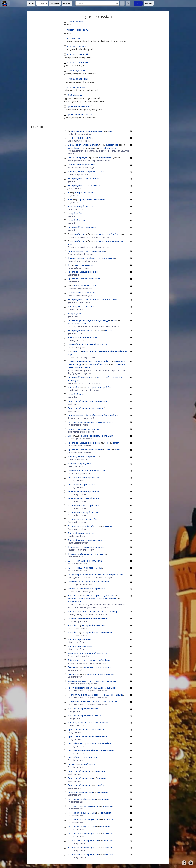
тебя (83, 145)
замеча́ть (88, 286)
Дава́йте (72, 674)
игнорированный (77, 79)
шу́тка (76, 380)
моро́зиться (74, 38)
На (69, 251)
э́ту (98, 582)
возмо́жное (88, 351)
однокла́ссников (76, 598)
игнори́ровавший (77, 54)
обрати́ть (76, 695)
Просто (71, 272)
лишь (70, 380)
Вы (69, 491)
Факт (70, 595)
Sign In (138, 3)
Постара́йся (73, 484)
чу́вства (89, 138)
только (108, 299)
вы (74, 158)
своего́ (104, 611)
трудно (80, 618)
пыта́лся (76, 286)
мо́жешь (78, 505)
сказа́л (108, 330)
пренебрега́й (77, 575)
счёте (70, 367)
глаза (96, 306)
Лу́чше (71, 429)
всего (123, 377)
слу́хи (114, 299)
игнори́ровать (75, 22)
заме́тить (91, 293)
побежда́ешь (109, 148)
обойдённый (74, 95)
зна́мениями (90, 575)
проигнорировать (94, 131)
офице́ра (89, 320)
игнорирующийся (77, 87)
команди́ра (113, 611)
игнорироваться (76, 46)
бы (87, 251)
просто (81, 172)
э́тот (117, 234)
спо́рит (96, 595)
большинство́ (99, 598)
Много (71, 165)
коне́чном (121, 364)
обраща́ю (85, 554)
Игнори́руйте (74, 220)
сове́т (111, 131)
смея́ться (72, 364)
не (87, 145)
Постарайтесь (75, 422)
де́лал (75, 351)
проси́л (115, 575)
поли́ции (98, 320)
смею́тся (110, 145)
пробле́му (107, 387)
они (78, 145)
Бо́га (121, 575)
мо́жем (78, 344)
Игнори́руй (73, 213)
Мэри (70, 354)
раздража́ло (107, 595)
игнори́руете (82, 158)
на (84, 178)
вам (84, 323)
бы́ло (81, 293)
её (83, 138)
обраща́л (96, 415)
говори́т (76, 234)
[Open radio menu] (184, 863)
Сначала (72, 145)
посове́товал (79, 660)
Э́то (113, 377)
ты (101, 148)
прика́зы (96, 611)
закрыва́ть (95, 436)
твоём (74, 251)
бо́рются (78, 148)
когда (106, 320)
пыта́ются (85, 361)
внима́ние (96, 185)
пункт (97, 429)
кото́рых (104, 575)
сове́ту (90, 702)
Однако (88, 598)
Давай (71, 667)
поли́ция (81, 258)
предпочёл (75, 547)
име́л (73, 131)
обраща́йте (77, 178)
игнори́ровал (95, 251)
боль (96, 286)
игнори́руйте (77, 320)
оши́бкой (111, 688)
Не (69, 138)
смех (93, 165)
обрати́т (93, 258)
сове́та (101, 660)
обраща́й (76, 227)
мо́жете (78, 491)
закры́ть (82, 306)
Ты (69, 505)
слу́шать (93, 660)
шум (70, 244)
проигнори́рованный (79, 114)
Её (69, 293)
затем (71, 148)
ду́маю (73, 258)
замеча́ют (93, 145)
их (80, 313)
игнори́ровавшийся (79, 62)
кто (76, 165)
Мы (69, 344)
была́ (118, 377)
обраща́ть (83, 199)
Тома (102, 172)
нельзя (74, 293)
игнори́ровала (79, 646)
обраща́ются (74, 323)
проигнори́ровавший (79, 106)
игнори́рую (82, 206)
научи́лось (111, 598)
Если (70, 158)
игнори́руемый (76, 71)
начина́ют (120, 361)
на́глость (81, 131)
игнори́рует (84, 165)
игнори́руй (76, 138)
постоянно (87, 595)
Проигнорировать (77, 688)
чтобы (98, 351)
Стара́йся (72, 764)
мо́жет (103, 234)
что (83, 234)
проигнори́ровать (77, 30)
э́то (87, 178)
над (116, 145)
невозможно (85, 589)
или (114, 320)
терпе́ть (110, 234)
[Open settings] (191, 863)
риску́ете (107, 158)
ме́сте (80, 251)
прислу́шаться (78, 702)
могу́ (75, 172)
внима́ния (94, 178)
